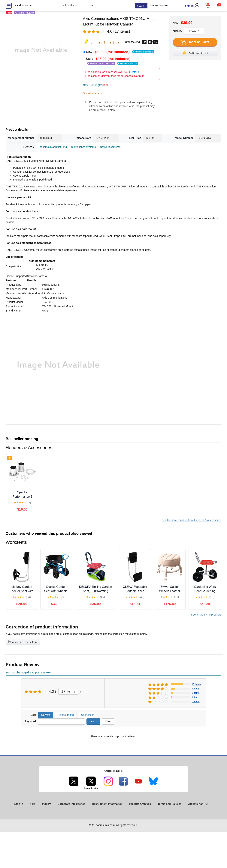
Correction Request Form (23, 642)
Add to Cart (195, 42)
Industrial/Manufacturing (53, 147)
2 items (196, 693)
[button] (219, 5)
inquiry (46, 804)
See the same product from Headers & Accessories (192, 520)
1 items (196, 697)
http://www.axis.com (54, 293)
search (141, 6)
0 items (196, 701)
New (120, 52)
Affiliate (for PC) (198, 804)
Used (112, 61)
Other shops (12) (96, 85)
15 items (196, 684)
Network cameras (110, 147)
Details (135, 72)
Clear (108, 721)
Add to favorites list (195, 52)
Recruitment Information (107, 804)
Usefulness (88, 715)
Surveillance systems (83, 147)
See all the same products (206, 615)
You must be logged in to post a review (28, 673)
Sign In (189, 6)
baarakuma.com (23, 5)
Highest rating (66, 715)
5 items (196, 689)
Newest (46, 715)
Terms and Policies (169, 804)
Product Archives (140, 804)
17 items (68, 691)
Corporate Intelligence (71, 804)
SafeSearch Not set (159, 5)
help (33, 804)
